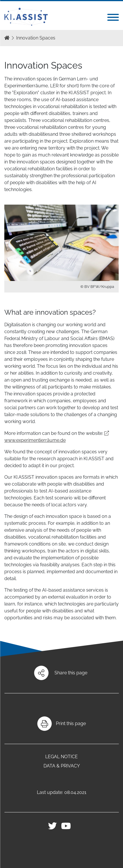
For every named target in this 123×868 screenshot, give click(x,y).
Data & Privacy (62, 766)
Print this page (71, 723)
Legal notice (61, 757)
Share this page (71, 673)
